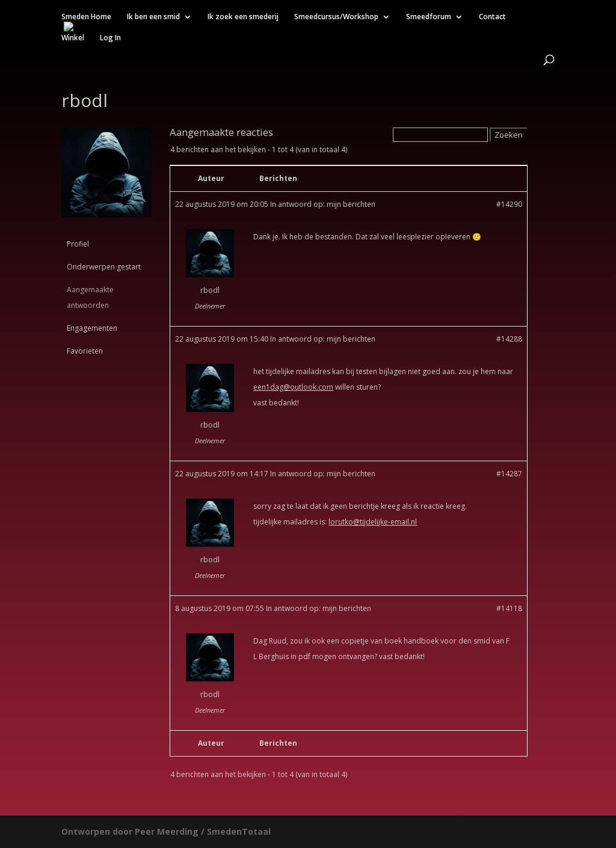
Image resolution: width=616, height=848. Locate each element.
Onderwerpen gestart (104, 267)
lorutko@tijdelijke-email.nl (373, 522)
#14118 (509, 608)
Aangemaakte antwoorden (90, 297)
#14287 (509, 474)
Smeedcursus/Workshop (336, 17)
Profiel (78, 244)
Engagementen (92, 328)
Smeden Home (86, 17)
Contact (492, 17)
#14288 (509, 339)
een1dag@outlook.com (293, 387)
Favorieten (85, 351)
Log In (110, 38)
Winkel (73, 38)
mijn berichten (351, 204)
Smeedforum (429, 17)
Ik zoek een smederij (243, 17)
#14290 (509, 204)
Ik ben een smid (153, 17)
